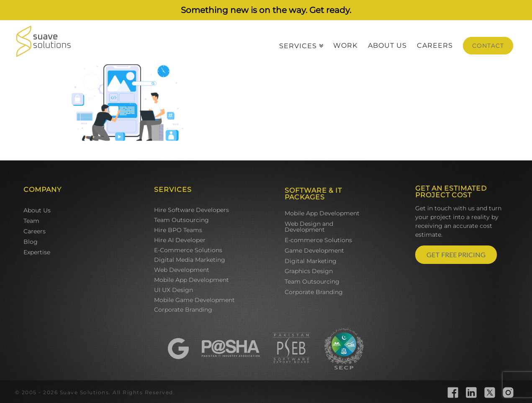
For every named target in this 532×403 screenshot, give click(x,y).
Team (31, 221)
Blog (31, 242)
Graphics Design (309, 271)
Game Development (314, 251)
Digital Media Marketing (190, 260)
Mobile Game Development (194, 300)
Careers (35, 231)
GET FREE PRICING (456, 254)
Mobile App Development (191, 280)
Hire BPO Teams (178, 230)
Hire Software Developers (191, 210)
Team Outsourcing (181, 220)
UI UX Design (173, 290)
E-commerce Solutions (318, 240)
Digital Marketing (311, 261)
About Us (37, 210)
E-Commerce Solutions (188, 250)
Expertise (37, 252)
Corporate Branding (183, 310)
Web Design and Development (309, 227)
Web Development (182, 270)
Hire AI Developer (180, 240)
